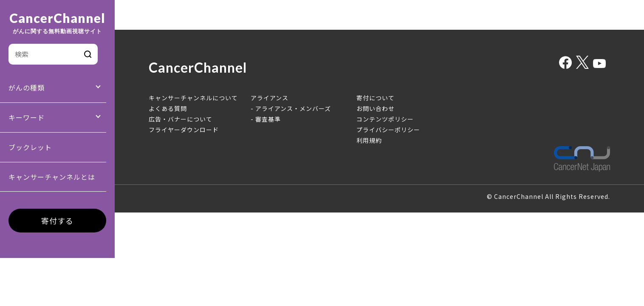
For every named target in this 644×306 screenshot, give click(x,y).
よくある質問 (168, 108)
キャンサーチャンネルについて (193, 98)
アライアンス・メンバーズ (293, 108)
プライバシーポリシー (388, 130)
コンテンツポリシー (385, 119)
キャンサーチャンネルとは (52, 177)
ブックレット (30, 147)
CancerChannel (57, 23)
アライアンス (270, 98)
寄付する (57, 221)
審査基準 (268, 119)
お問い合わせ (376, 108)
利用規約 (369, 140)
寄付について (376, 98)
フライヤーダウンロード (184, 130)
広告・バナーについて (181, 119)
